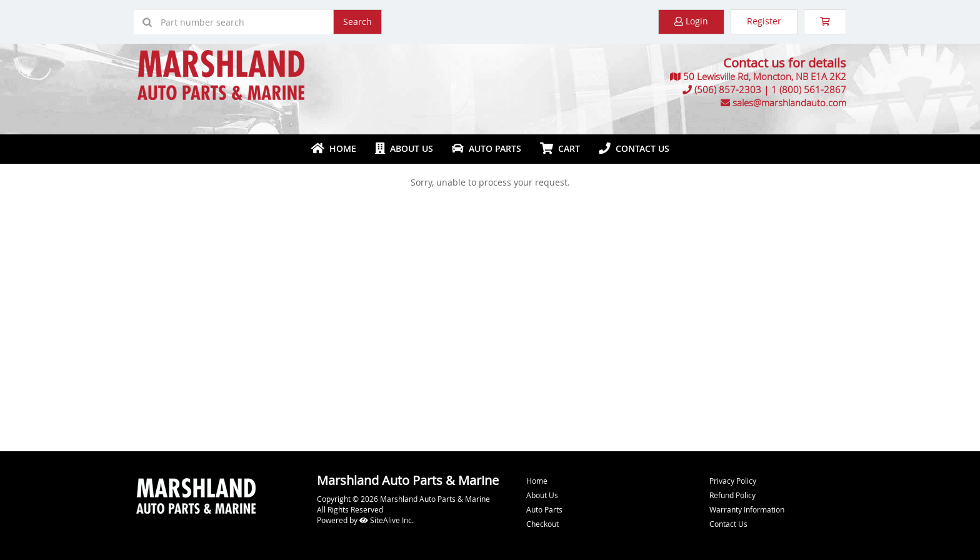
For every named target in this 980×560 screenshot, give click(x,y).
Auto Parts (487, 148)
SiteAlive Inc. (387, 520)
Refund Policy (732, 495)
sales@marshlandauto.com (789, 102)
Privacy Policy (733, 481)
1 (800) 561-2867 (809, 89)
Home (334, 148)
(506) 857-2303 (728, 89)
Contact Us (634, 148)
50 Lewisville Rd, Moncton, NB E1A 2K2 (765, 76)
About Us (404, 148)
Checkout (542, 524)
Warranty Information (747, 509)
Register (764, 21)
